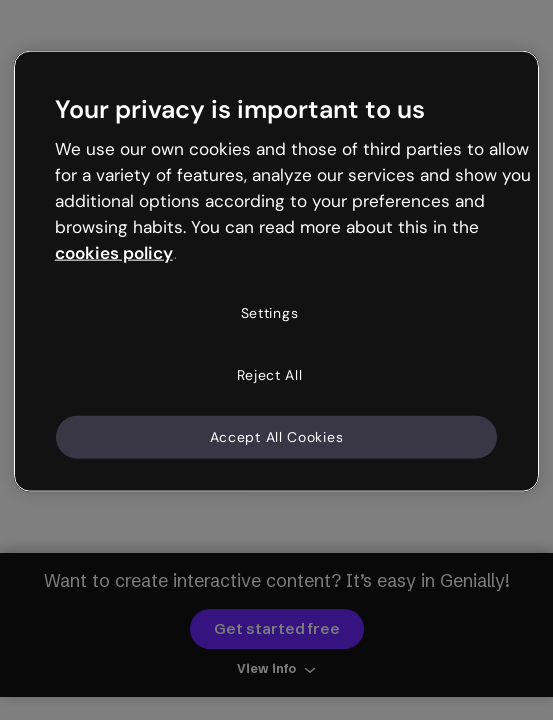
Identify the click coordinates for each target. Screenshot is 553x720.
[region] (276, 271)
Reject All (270, 375)
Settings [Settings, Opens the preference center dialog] (270, 313)
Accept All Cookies (277, 436)
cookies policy (114, 252)
